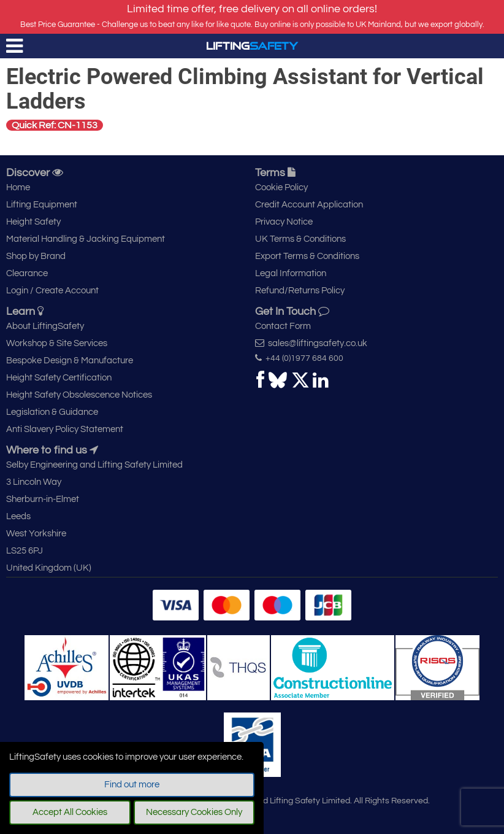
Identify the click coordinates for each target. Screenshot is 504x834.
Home (18, 187)
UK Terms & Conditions (300, 239)
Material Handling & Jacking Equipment (86, 239)
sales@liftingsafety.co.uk (311, 343)
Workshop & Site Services (57, 343)
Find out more (132, 785)
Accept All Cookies (70, 812)
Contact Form (283, 326)
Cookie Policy (281, 187)
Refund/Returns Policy (300, 291)
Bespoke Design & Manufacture (70, 361)
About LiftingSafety (45, 326)
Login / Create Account (52, 291)
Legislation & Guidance (52, 412)
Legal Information (291, 273)
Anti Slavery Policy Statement (65, 429)
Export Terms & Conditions (307, 256)
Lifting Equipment (42, 205)
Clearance (27, 273)
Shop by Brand (36, 256)
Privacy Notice (284, 222)
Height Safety (33, 222)
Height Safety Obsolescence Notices (79, 395)
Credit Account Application (309, 205)
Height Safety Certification (59, 378)
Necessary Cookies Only (194, 812)
